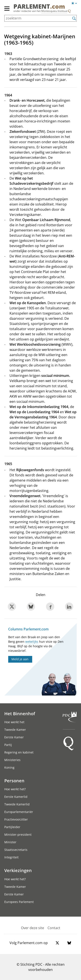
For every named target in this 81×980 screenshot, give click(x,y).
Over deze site (33, 928)
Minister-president (18, 835)
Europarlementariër (19, 812)
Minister (10, 842)
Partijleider (12, 827)
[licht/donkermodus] (75, 4)
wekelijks (32, 642)
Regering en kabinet (19, 752)
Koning (9, 767)
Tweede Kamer (15, 730)
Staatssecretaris (16, 850)
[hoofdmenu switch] (7, 10)
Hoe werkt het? (15, 789)
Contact (54, 928)
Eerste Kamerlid (16, 797)
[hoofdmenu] (7, 10)
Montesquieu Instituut (54, 11)
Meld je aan (20, 659)
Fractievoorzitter (16, 819)
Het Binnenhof (20, 713)
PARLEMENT (39, 6)
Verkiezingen (18, 870)
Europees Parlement (19, 902)
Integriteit (11, 857)
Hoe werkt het (14, 722)
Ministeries (12, 760)
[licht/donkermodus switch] (75, 3)
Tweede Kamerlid (17, 804)
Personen (14, 781)
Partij (8, 745)
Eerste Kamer (14, 737)
